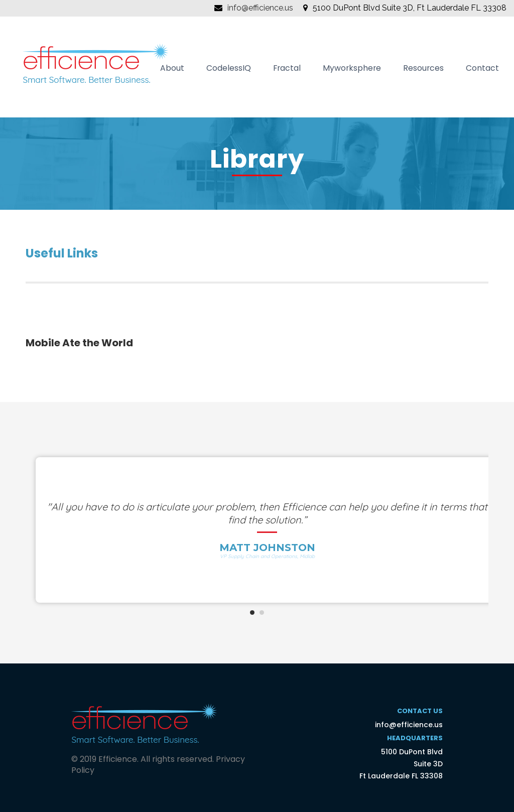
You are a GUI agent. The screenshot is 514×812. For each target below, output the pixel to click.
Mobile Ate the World (79, 343)
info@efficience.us (260, 8)
